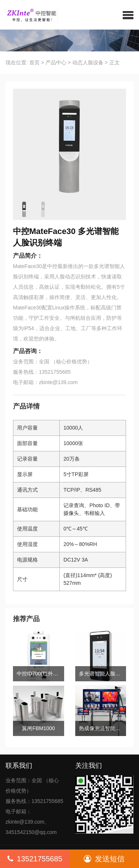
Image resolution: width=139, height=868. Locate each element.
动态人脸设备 (88, 62)
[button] (128, 15)
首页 (34, 62)
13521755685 (35, 859)
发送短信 (104, 859)
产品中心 (56, 62)
